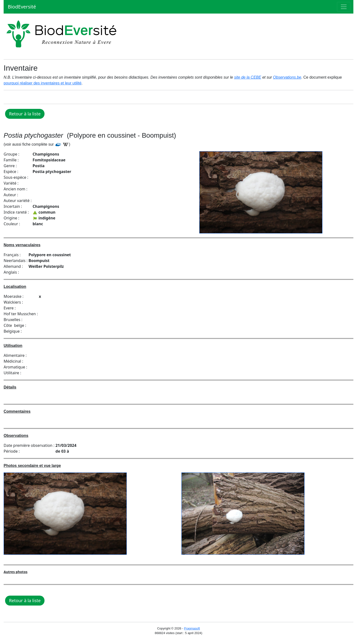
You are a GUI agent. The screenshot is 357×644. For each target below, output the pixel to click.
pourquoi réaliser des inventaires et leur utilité (43, 83)
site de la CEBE (248, 77)
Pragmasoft (192, 628)
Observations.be (287, 77)
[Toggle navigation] (344, 7)
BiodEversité (21, 7)
